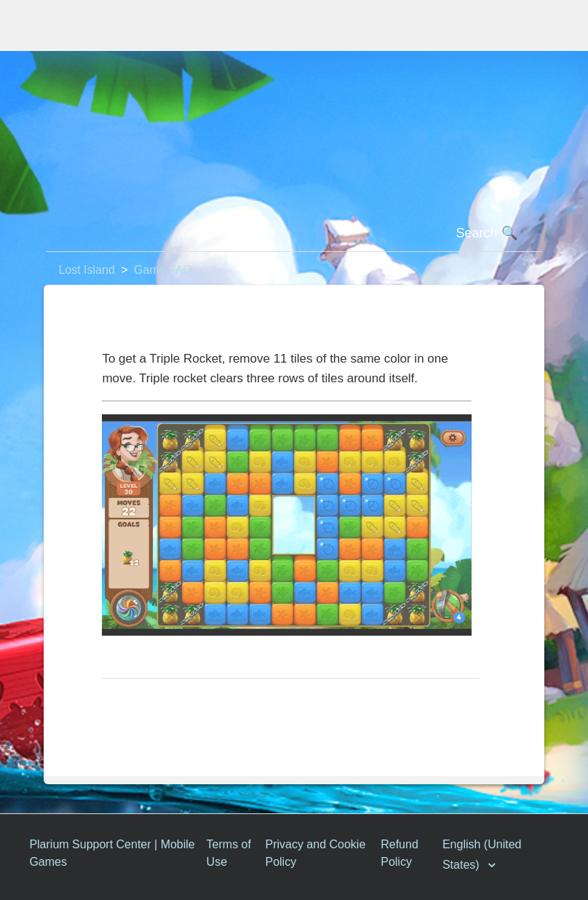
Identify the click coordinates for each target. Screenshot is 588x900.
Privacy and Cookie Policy (315, 853)
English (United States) (482, 854)
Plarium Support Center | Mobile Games (112, 853)
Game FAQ (163, 270)
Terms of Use (229, 853)
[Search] (294, 234)
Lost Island (86, 270)
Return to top (143, 702)
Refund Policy (400, 853)
